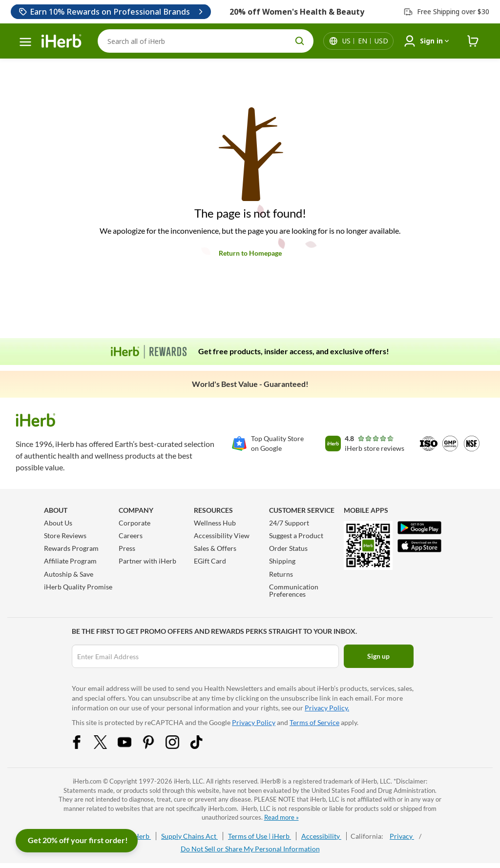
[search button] (300, 41)
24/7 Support (289, 523)
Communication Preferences (294, 590)
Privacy (402, 836)
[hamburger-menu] (25, 42)
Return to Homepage (250, 253)
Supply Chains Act (189, 836)
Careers (131, 535)
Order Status (288, 548)
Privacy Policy (254, 722)
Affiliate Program (70, 561)
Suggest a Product (296, 535)
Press (127, 548)
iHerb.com (87, 781)
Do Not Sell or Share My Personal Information (250, 849)
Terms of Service (314, 722)
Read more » (281, 817)
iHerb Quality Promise (78, 587)
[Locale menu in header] (365, 41)
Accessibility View (222, 535)
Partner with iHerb (147, 561)
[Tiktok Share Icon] (203, 746)
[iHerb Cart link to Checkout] (473, 41)
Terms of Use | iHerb (260, 836)
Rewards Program (71, 548)
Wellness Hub (215, 523)
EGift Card (210, 561)
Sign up (378, 656)
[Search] (206, 41)
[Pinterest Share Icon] (155, 746)
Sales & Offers (215, 548)
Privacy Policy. (327, 708)
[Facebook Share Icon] (83, 746)
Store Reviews (65, 535)
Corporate (135, 523)
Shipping (282, 561)
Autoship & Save (69, 574)
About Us (58, 523)
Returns (281, 574)
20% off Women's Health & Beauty (297, 12)
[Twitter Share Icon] (107, 746)
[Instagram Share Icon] (179, 746)
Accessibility (321, 836)
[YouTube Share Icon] (131, 746)
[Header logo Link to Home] (62, 41)
